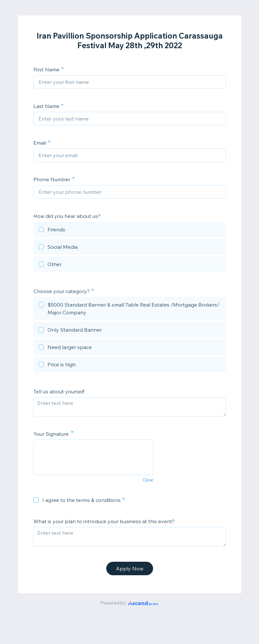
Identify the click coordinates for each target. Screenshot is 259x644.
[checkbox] (130, 230)
